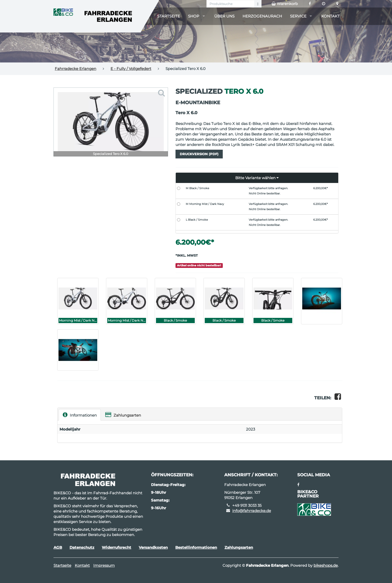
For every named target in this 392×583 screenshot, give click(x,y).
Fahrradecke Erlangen (75, 69)
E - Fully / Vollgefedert (131, 69)
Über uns (224, 16)
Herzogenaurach (262, 16)
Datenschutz (82, 547)
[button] (257, 178)
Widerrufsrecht (116, 547)
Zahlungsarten (123, 415)
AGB (58, 547)
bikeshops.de (326, 565)
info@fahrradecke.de (252, 511)
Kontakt (330, 16)
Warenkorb (285, 4)
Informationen (80, 415)
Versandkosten (153, 547)
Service (298, 16)
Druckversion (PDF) (199, 154)
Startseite (169, 16)
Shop (194, 16)
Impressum (104, 565)
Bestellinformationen (196, 547)
